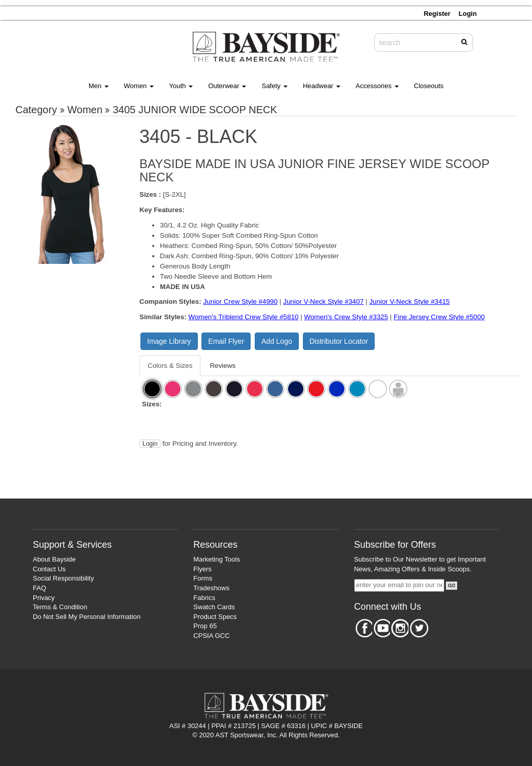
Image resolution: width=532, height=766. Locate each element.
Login (150, 444)
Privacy (44, 598)
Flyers (202, 569)
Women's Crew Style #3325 (346, 317)
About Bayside (54, 559)
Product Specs (215, 617)
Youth (181, 86)
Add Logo (277, 341)
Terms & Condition (60, 607)
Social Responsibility (63, 578)
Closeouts (429, 86)
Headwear (322, 86)
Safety (274, 86)
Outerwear (227, 86)
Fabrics (204, 598)
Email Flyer (226, 341)
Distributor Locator (339, 341)
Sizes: (152, 404)
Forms (203, 578)
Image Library (169, 341)
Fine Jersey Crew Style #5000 (439, 317)
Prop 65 (205, 626)
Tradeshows (211, 588)
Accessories (377, 86)
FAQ (39, 588)
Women (139, 86)
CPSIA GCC (211, 636)
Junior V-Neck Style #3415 (409, 302)
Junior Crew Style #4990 (240, 302)
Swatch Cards (214, 607)
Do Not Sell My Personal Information (87, 617)
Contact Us (49, 569)
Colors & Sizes (170, 366)
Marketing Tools (217, 559)
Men (99, 86)
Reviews (222, 366)
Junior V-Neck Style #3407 (324, 302)
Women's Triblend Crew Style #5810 (244, 317)
